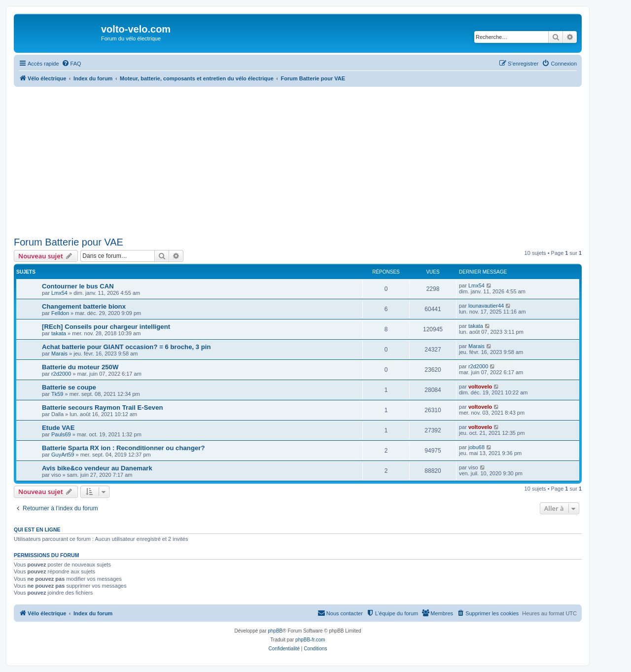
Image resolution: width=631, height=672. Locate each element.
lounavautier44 (486, 306)
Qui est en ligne (37, 530)
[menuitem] (71, 64)
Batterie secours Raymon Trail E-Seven (103, 407)
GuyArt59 (63, 455)
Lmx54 (59, 293)
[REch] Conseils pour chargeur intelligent (106, 327)
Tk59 (57, 394)
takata (59, 333)
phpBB (275, 631)
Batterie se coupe (69, 387)
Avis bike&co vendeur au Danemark (97, 468)
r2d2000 (61, 374)
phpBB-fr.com (310, 640)
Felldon (60, 313)
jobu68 (476, 447)
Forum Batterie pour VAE (69, 242)
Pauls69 (61, 434)
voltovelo (480, 387)
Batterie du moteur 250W (80, 367)
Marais (59, 354)
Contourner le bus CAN (78, 286)
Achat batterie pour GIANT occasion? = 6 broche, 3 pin (126, 347)
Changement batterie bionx (84, 306)
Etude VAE (58, 428)
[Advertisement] (298, 160)
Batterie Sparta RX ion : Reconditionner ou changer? (123, 448)
